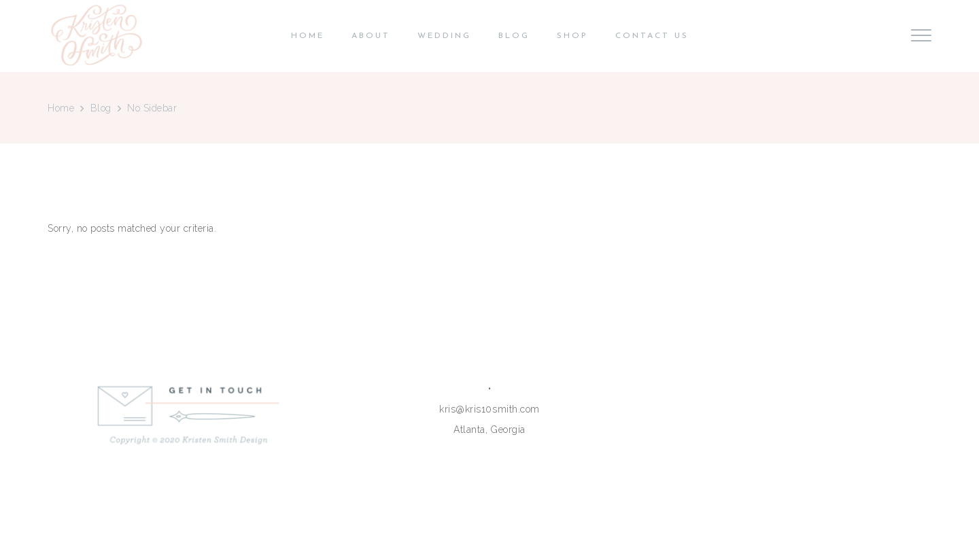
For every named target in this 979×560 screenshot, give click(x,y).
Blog (101, 108)
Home (61, 108)
